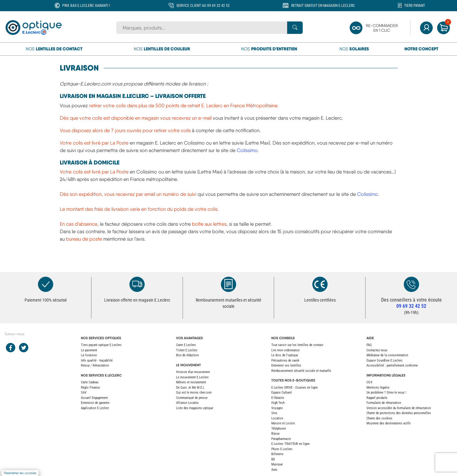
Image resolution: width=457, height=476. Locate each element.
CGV (369, 382)
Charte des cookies (379, 418)
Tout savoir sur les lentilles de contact (297, 345)
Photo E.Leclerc (282, 449)
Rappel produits (377, 398)
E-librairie (278, 398)
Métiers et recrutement (191, 382)
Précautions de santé (285, 360)
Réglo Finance (90, 388)
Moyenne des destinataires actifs (389, 423)
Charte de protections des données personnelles (399, 413)
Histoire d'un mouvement (193, 372)
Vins (274, 413)
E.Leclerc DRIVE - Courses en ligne (294, 388)
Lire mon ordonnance (285, 350)
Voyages (277, 408)
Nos (54, 49)
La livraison (89, 355)
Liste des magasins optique (195, 408)
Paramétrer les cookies (20, 473)
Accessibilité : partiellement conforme (392, 365)
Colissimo (247, 150)
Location (277, 418)
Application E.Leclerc (95, 408)
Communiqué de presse (192, 398)
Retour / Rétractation (95, 365)
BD (273, 459)
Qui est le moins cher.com (194, 393)
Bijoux (275, 434)
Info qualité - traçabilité (97, 360)
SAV (84, 393)
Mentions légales (378, 388)
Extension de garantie (95, 403)
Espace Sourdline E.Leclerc (385, 360)
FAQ (369, 345)
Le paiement (89, 350)
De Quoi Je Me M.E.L (190, 388)
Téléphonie (279, 429)
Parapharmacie (281, 439)
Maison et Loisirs (283, 423)
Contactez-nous (377, 350)
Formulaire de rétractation (384, 403)
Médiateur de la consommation (387, 355)
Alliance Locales (187, 403)
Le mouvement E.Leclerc (192, 377)
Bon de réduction (187, 355)
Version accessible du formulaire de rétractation (399, 408)
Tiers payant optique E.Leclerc (101, 345)
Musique (277, 464)
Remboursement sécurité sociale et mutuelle (301, 371)
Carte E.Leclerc (186, 345)
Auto (274, 470)
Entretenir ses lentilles (286, 365)
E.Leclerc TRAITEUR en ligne (290, 444)
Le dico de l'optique (285, 355)
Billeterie (277, 454)
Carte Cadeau (90, 382)
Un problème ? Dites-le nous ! (386, 393)
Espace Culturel (282, 393)
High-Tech (278, 403)
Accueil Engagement (94, 398)
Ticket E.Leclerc (187, 350)
